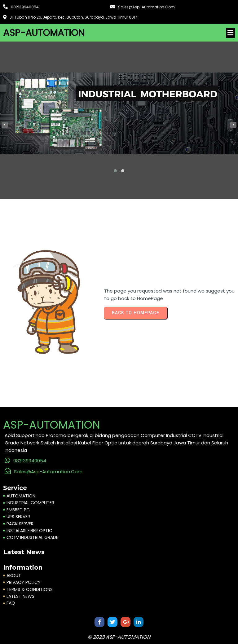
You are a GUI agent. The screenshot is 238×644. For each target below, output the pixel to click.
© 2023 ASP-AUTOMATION (119, 637)
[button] (115, 171)
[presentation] (5, 125)
